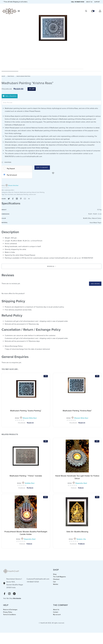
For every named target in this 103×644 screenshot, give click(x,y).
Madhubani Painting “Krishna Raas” (77, 411)
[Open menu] (19, 11)
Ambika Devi (30, 483)
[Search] (86, 11)
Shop (3, 76)
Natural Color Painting (38, 192)
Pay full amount (12, 175)
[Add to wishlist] (53, 173)
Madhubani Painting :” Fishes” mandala (26, 476)
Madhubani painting (23, 76)
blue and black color (11, 194)
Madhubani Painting (23, 194)
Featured (17, 192)
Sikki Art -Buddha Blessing (77, 532)
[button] (51, 266)
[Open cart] (93, 11)
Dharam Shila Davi (13, 185)
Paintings (11, 76)
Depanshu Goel (81, 483)
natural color (32, 194)
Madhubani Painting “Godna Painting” (26, 411)
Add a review (95, 284)
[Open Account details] (100, 11)
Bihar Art (11, 192)
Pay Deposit (11, 169)
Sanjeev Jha (81, 539)
